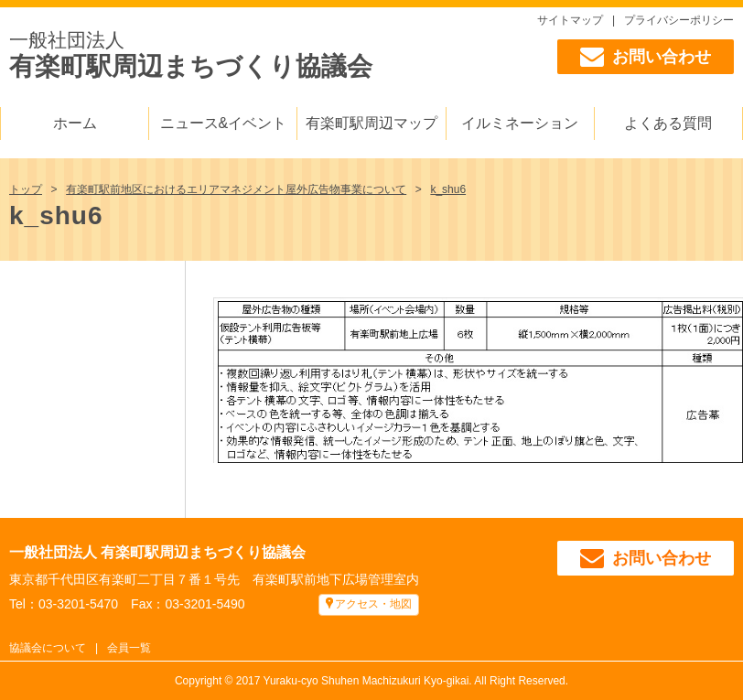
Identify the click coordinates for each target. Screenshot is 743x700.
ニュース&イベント (224, 123)
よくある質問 (668, 123)
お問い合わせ (646, 57)
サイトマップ (570, 20)
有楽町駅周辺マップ (371, 123)
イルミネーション (520, 123)
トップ (26, 189)
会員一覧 (129, 648)
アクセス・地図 (373, 604)
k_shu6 (448, 189)
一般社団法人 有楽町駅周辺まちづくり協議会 (157, 552)
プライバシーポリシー (679, 20)
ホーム (75, 123)
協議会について (48, 648)
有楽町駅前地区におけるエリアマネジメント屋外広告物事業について (236, 189)
